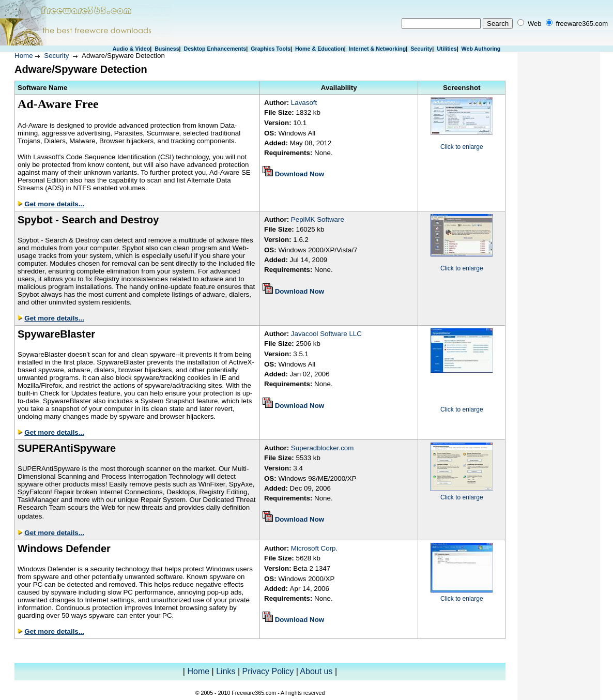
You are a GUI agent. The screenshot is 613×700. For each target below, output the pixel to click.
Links (226, 671)
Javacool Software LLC (326, 334)
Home (24, 56)
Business (167, 49)
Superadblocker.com (323, 448)
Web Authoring (481, 49)
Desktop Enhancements (215, 49)
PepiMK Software (318, 219)
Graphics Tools (271, 49)
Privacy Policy (268, 671)
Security (421, 49)
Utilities (447, 49)
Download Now (300, 174)
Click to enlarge (462, 147)
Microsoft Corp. (314, 548)
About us (316, 671)
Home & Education (320, 49)
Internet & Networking (378, 49)
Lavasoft (304, 103)
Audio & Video (132, 49)
